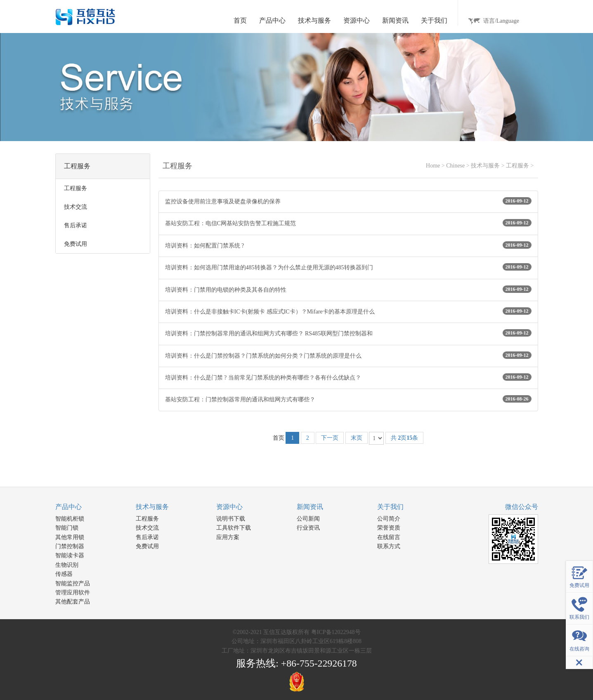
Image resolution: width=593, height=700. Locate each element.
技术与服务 (485, 166)
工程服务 (517, 166)
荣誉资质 (389, 528)
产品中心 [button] (272, 20)
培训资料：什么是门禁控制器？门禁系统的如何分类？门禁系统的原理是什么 (348, 355)
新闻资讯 (310, 507)
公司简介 (389, 519)
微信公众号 (522, 507)
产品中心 (69, 507)
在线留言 (389, 537)
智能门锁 (67, 528)
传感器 (64, 574)
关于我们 (390, 507)
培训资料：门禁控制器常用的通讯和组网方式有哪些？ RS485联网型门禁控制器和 (348, 333)
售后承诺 (147, 537)
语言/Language (501, 21)
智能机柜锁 (70, 519)
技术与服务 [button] (314, 20)
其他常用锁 (70, 537)
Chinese (455, 166)
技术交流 (147, 528)
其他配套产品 (73, 602)
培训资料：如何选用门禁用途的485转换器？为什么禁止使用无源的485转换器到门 (348, 267)
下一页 (330, 438)
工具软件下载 (234, 528)
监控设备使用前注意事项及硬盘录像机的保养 (348, 201)
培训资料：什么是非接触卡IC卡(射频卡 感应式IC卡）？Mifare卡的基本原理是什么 (348, 311)
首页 (240, 20)
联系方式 (389, 546)
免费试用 (147, 546)
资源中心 (229, 507)
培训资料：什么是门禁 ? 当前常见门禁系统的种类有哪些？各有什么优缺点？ (348, 377)
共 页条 (405, 438)
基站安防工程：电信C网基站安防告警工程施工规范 (348, 223)
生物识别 (67, 565)
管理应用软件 (73, 593)
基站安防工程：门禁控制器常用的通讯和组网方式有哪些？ (348, 399)
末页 (357, 438)
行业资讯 (308, 528)
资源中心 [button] (357, 20)
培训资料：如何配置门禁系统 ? (348, 245)
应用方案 (228, 537)
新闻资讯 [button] (395, 20)
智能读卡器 (70, 555)
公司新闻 (308, 519)
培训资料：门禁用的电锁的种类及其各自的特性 (348, 289)
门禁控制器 (70, 546)
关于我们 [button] (434, 20)
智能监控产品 (73, 583)
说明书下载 (231, 519)
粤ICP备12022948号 (336, 632)
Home (433, 166)
